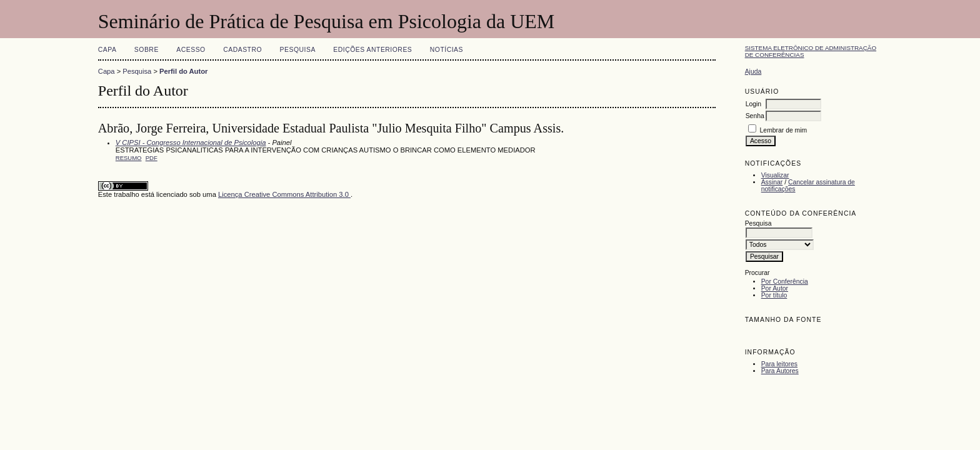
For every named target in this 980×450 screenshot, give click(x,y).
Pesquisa (298, 50)
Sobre (147, 50)
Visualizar (775, 175)
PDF (152, 158)
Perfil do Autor (183, 71)
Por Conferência (785, 282)
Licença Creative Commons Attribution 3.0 (284, 194)
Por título (774, 295)
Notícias (447, 50)
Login (753, 104)
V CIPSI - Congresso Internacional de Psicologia (191, 142)
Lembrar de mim (784, 130)
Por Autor (775, 288)
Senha (755, 116)
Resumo (129, 158)
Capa (107, 50)
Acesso (191, 50)
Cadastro (242, 50)
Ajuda (753, 72)
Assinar (772, 182)
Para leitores (779, 364)
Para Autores (780, 371)
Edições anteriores (372, 50)
